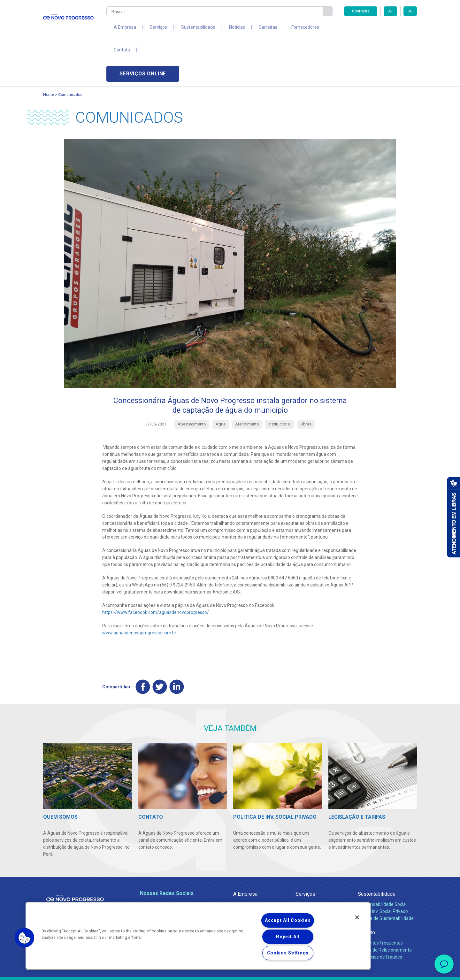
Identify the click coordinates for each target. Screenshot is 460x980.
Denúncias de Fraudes (380, 912)
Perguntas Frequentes (380, 899)
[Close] (357, 917)
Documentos (308, 881)
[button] (25, 938)
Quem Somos (247, 860)
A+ (391, 11)
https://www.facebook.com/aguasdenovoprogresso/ (156, 568)
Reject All (288, 937)
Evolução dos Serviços (318, 874)
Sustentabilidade (377, 849)
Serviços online (380, 29)
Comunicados (70, 50)
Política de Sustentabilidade (386, 874)
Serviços (305, 849)
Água (301, 860)
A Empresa (245, 849)
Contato (366, 888)
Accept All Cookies (288, 920)
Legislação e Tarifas (316, 867)
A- (410, 11)
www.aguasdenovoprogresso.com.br (139, 588)
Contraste (361, 11)
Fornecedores (282, 29)
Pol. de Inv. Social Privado (383, 867)
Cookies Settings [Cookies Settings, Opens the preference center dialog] (288, 953)
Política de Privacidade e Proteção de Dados (230, 970)
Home (49, 50)
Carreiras (249, 29)
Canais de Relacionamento (385, 905)
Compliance (245, 867)
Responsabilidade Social (382, 860)
